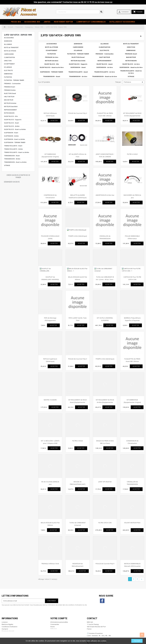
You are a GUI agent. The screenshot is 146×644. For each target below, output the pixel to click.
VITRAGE (7, 165)
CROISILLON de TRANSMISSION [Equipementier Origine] (105, 238)
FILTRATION (8, 77)
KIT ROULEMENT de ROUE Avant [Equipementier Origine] (78, 402)
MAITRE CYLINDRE (50, 400)
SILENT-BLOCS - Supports (13, 120)
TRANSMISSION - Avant (12, 156)
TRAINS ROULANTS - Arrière (13, 149)
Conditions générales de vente (12, 624)
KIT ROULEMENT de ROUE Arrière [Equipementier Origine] (132, 116)
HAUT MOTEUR (9, 97)
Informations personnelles (59, 613)
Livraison (5, 613)
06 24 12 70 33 (101, 633)
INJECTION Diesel (10, 93)
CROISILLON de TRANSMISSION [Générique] (132, 484)
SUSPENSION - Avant (11, 133)
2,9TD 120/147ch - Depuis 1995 (18, 35)
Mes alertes (54, 624)
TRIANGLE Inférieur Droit (50, 564)
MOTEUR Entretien (10, 103)
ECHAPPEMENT (9, 64)
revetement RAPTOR (63, 22)
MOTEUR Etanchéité (11, 107)
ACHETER (54, 121)
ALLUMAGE (8, 44)
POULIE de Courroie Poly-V (78, 113)
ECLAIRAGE (8, 67)
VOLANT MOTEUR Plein (132, 523)
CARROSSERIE (9, 54)
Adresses (54, 620)
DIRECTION (8, 61)
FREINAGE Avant (10, 87)
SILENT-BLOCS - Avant (12, 123)
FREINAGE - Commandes (12, 84)
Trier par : (118, 82)
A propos (5, 620)
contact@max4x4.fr (100, 631)
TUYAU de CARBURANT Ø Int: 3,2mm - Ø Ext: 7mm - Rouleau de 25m (105, 279)
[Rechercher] (80, 12)
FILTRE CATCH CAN (105, 523)
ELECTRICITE (8, 70)
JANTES (47, 22)
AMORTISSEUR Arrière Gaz (105, 195)
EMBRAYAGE (8, 74)
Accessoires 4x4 (32, 22)
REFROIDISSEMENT (10, 110)
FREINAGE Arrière (10, 90)
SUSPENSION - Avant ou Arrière (14, 139)
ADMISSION (8, 41)
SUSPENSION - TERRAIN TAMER (15, 142)
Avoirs (53, 618)
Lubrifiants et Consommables (91, 22)
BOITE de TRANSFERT (11, 47)
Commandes (55, 616)
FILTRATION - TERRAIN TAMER (14, 80)
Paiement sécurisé (8, 622)
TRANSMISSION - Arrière (12, 159)
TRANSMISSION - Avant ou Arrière (15, 162)
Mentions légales (7, 616)
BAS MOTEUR (9, 100)
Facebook (102, 601)
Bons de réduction (57, 622)
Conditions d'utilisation (10, 618)
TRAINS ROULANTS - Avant (13, 146)
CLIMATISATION (9, 57)
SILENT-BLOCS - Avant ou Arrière (15, 129)
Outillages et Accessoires (122, 22)
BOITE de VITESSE (10, 51)
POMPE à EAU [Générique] (78, 236)
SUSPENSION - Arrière (11, 136)
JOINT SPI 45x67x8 (105, 482)
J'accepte (137, 641)
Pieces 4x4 (16, 22)
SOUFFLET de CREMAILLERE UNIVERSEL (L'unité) (50, 279)
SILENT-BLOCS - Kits (11, 116)
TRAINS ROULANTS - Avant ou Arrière (17, 152)
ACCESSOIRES (9, 38)
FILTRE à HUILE (132, 154)
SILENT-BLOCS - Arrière (12, 126)
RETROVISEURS (9, 113)
